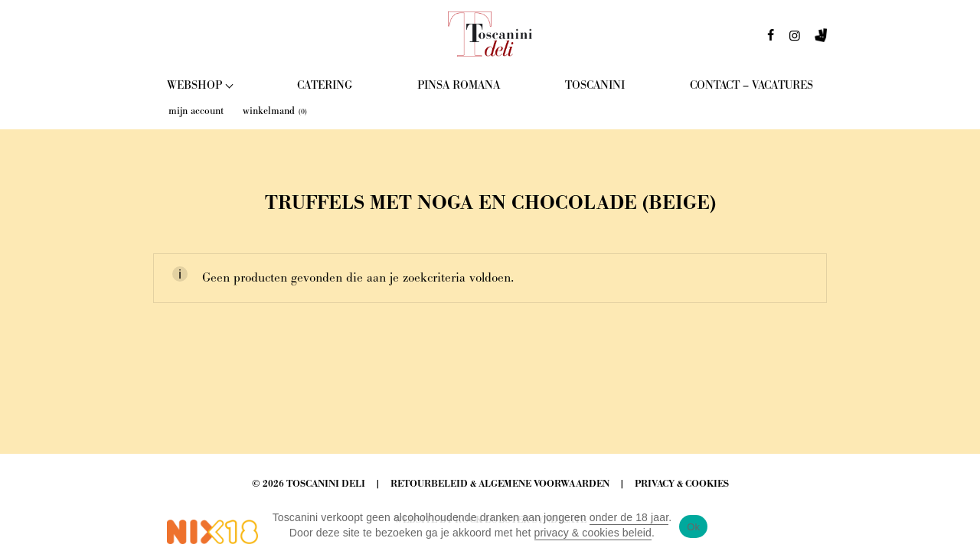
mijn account (196, 111)
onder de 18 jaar (629, 517)
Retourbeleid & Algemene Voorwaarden (500, 484)
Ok (693, 527)
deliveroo (821, 40)
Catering (325, 85)
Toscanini (595, 85)
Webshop (194, 85)
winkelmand (275, 111)
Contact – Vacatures (751, 85)
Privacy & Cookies (682, 484)
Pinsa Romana (459, 85)
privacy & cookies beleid (593, 533)
